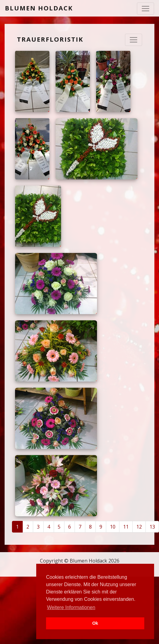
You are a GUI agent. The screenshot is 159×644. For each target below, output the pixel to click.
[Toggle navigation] (145, 9)
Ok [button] (95, 623)
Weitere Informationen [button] (71, 607)
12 (139, 527)
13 (152, 527)
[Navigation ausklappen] (134, 40)
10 (113, 527)
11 (126, 527)
